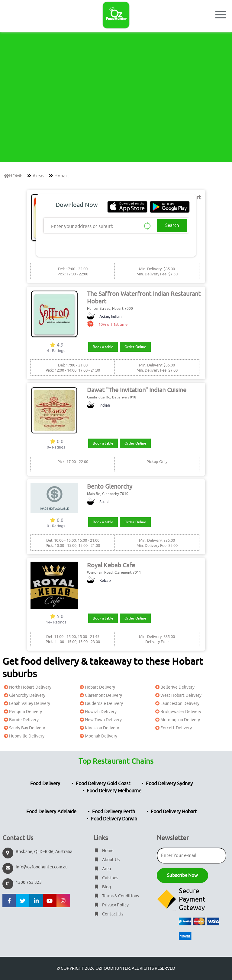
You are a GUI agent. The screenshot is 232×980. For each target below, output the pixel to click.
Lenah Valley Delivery (26, 704)
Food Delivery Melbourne (114, 791)
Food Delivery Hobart (174, 812)
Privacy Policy (111, 905)
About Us (106, 860)
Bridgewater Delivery (177, 712)
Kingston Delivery (99, 728)
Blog (102, 887)
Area (102, 869)
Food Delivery (45, 784)
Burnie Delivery (21, 720)
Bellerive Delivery (174, 687)
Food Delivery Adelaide (51, 812)
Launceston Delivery (177, 704)
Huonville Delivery (23, 736)
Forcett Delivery (173, 728)
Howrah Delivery (97, 712)
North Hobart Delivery (27, 687)
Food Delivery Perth (114, 812)
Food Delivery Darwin (114, 819)
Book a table (103, 347)
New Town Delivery (100, 720)
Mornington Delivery (177, 720)
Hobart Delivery (97, 687)
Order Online (135, 347)
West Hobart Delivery (178, 695)
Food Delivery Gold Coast (103, 784)
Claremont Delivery (100, 695)
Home (103, 851)
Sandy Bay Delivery (24, 728)
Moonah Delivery (98, 736)
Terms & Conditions (116, 896)
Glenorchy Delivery (24, 695)
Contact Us (108, 914)
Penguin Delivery (22, 712)
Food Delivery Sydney (169, 784)
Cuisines (106, 878)
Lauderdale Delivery (101, 704)
